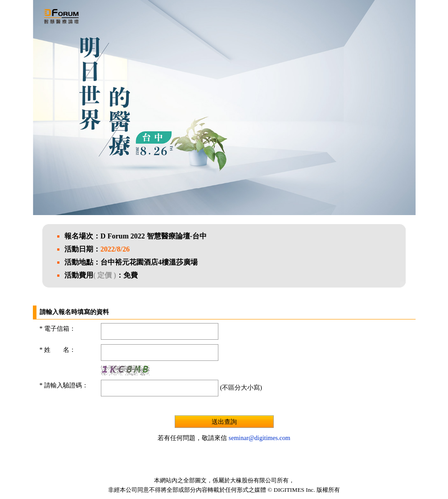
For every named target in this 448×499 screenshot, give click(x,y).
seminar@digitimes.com (260, 438)
